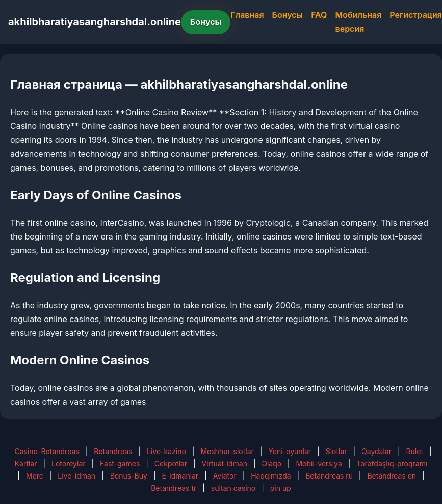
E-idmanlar (180, 476)
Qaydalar (376, 451)
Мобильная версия (359, 22)
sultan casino (233, 488)
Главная (247, 15)
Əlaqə (271, 463)
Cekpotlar (171, 463)
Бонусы (206, 22)
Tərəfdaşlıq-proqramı (392, 463)
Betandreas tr (174, 488)
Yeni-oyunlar (290, 451)
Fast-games (120, 463)
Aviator (225, 476)
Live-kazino (166, 451)
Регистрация (416, 15)
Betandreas (113, 451)
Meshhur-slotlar (227, 451)
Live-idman (76, 476)
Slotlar (336, 451)
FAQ (319, 15)
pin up (281, 488)
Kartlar (26, 463)
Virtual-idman (225, 463)
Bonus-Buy (129, 476)
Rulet (415, 451)
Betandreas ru (329, 476)
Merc (35, 476)
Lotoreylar (69, 463)
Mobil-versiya (319, 463)
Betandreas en (392, 476)
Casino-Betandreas (47, 451)
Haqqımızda (271, 476)
